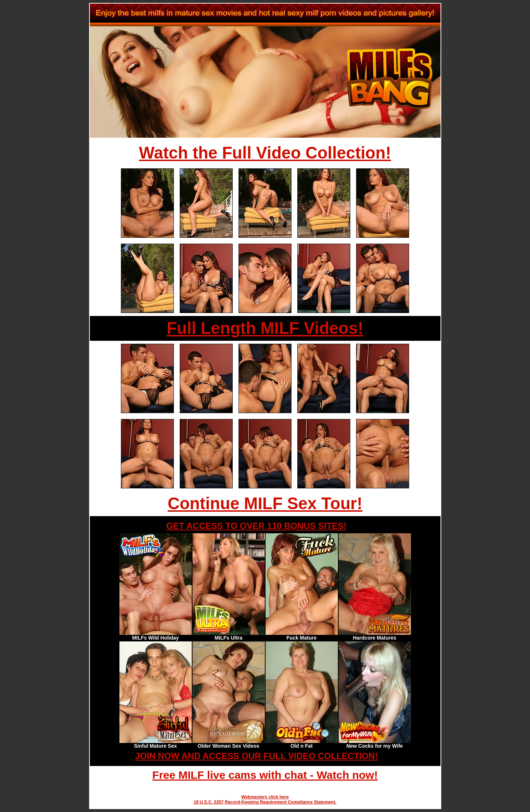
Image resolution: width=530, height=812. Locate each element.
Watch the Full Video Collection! (265, 153)
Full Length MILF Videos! (265, 328)
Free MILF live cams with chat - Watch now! (265, 775)
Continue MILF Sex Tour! (265, 504)
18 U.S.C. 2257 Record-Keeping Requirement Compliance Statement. (265, 802)
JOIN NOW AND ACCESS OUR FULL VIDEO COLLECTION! (256, 756)
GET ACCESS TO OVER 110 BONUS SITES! (256, 526)
